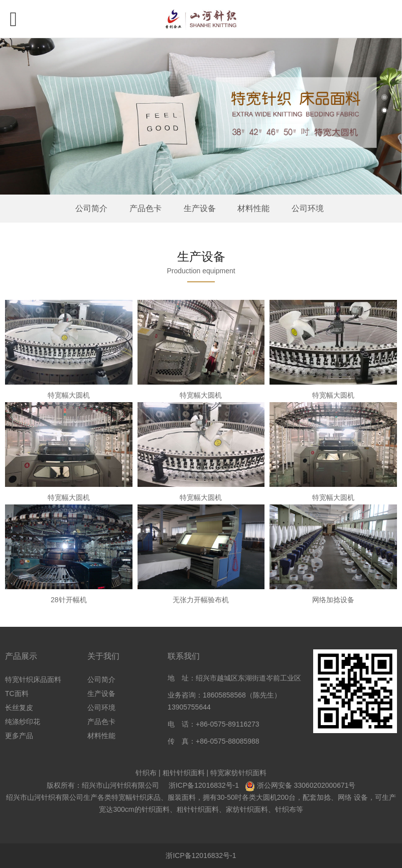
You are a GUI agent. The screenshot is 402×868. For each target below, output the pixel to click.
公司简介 (91, 208)
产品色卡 (146, 208)
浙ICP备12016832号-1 (204, 785)
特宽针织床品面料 (33, 679)
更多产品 (19, 736)
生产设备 (200, 208)
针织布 (146, 773)
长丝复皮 (19, 708)
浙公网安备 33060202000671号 (306, 785)
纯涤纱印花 (23, 722)
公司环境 (308, 208)
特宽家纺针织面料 (238, 773)
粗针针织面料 (184, 773)
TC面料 (17, 693)
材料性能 (253, 208)
